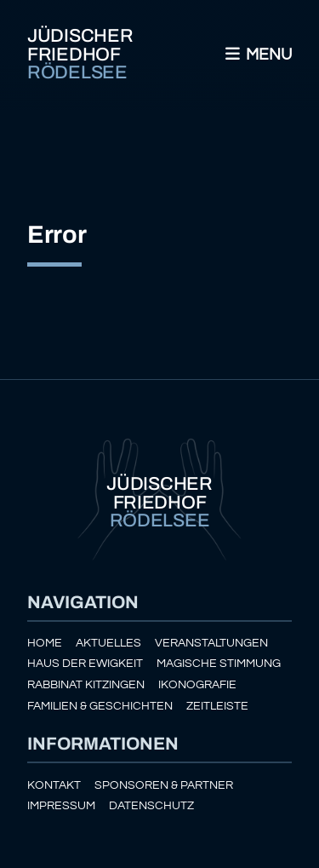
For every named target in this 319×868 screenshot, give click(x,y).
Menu (257, 55)
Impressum (61, 805)
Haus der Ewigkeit (85, 663)
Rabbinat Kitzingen (86, 684)
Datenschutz (151, 805)
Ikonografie (197, 684)
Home (45, 643)
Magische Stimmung (219, 663)
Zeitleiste (217, 706)
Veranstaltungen (211, 643)
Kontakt (54, 785)
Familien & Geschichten (100, 706)
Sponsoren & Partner (164, 785)
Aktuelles (108, 643)
